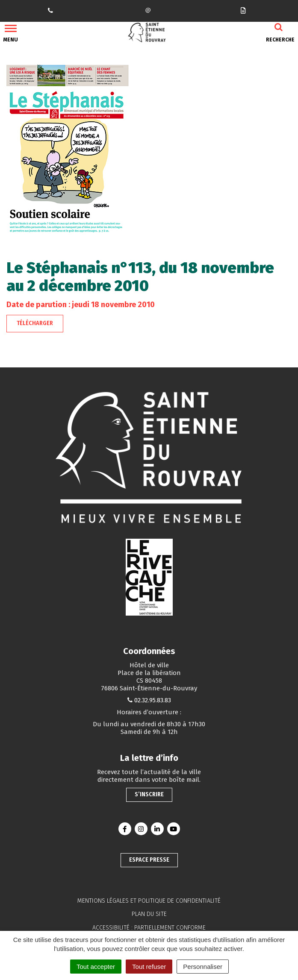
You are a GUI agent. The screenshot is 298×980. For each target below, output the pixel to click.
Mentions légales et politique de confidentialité (149, 901)
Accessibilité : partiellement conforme (149, 928)
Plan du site (149, 914)
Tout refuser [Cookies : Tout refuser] (149, 967)
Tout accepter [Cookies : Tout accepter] (96, 967)
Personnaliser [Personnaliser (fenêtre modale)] (203, 967)
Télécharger (35, 323)
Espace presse (149, 860)
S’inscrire (149, 794)
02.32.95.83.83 (153, 700)
